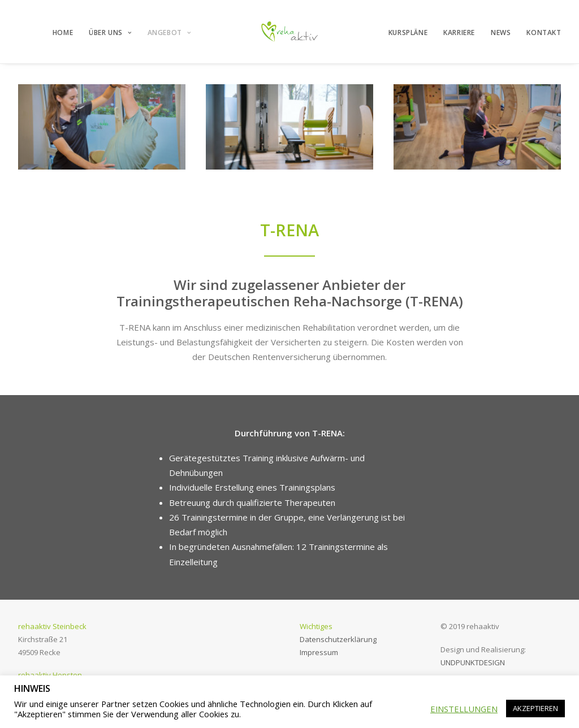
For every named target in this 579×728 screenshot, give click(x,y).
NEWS (501, 32)
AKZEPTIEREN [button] (535, 708)
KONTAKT (544, 32)
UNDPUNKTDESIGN (473, 662)
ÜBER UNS (110, 32)
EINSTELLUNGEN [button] (464, 709)
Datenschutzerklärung (338, 639)
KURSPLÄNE (408, 32)
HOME (63, 32)
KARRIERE (459, 32)
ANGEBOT (169, 32)
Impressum (319, 652)
